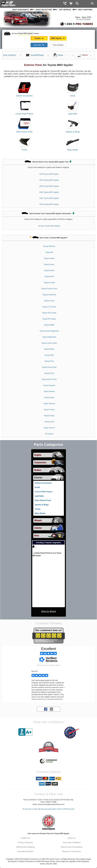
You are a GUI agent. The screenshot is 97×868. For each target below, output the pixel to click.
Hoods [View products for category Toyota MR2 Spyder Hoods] (73, 96)
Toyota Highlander (49, 337)
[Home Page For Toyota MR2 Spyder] (9, 3)
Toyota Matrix (49, 349)
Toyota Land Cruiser (49, 343)
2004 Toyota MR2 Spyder (49, 180)
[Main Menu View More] (92, 3)
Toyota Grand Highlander (49, 331)
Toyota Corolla (49, 283)
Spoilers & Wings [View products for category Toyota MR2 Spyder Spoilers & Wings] (73, 132)
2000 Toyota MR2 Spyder (49, 204)
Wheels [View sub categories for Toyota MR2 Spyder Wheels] (38, 520)
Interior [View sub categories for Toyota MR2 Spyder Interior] (38, 528)
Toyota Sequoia (49, 385)
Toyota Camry (49, 264)
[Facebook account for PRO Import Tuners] (46, 709)
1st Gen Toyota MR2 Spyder (49, 226)
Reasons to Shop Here (72, 851)
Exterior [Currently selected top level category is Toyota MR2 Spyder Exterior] (38, 478)
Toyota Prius (49, 361)
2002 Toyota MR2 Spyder (49, 192)
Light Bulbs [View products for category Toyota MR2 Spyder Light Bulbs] (73, 114)
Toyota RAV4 (49, 373)
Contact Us (25, 838)
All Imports (49, 434)
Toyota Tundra (49, 410)
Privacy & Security (25, 842)
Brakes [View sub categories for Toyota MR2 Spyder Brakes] (38, 470)
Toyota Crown (49, 301)
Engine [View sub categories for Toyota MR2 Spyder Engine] (38, 455)
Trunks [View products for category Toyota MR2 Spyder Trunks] (24, 150)
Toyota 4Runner (49, 246)
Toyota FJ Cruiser (49, 307)
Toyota (39, 38)
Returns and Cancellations (72, 847)
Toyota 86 (49, 252)
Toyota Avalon (49, 258)
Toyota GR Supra (49, 319)
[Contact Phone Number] (65, 4)
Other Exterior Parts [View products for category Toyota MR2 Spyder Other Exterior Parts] (24, 132)
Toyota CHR (49, 276)
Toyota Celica (49, 270)
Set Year (39, 45)
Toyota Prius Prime (49, 367)
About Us (72, 838)
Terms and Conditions (72, 842)
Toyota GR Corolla (49, 313)
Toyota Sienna (49, 391)
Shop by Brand (48, 611)
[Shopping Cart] (71, 4)
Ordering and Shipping (25, 847)
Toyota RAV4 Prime (49, 379)
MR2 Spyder (58, 38)
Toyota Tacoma (49, 403)
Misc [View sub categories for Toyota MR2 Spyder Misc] (37, 536)
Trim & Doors (58, 45)
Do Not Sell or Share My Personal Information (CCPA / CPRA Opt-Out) (49, 809)
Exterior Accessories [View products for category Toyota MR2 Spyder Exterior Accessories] (24, 96)
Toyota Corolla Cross (49, 289)
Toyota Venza (49, 416)
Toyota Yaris (49, 422)
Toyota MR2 (49, 355)
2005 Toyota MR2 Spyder (49, 174)
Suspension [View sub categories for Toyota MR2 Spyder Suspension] (40, 462)
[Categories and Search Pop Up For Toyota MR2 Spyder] (77, 4)
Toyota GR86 (49, 325)
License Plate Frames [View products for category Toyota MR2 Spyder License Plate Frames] (24, 114)
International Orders (25, 851)
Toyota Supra (49, 397)
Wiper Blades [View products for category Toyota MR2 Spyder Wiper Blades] (73, 150)
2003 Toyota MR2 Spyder (49, 186)
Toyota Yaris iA (49, 428)
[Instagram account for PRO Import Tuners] (51, 709)
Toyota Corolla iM (49, 295)
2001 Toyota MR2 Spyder (49, 198)
